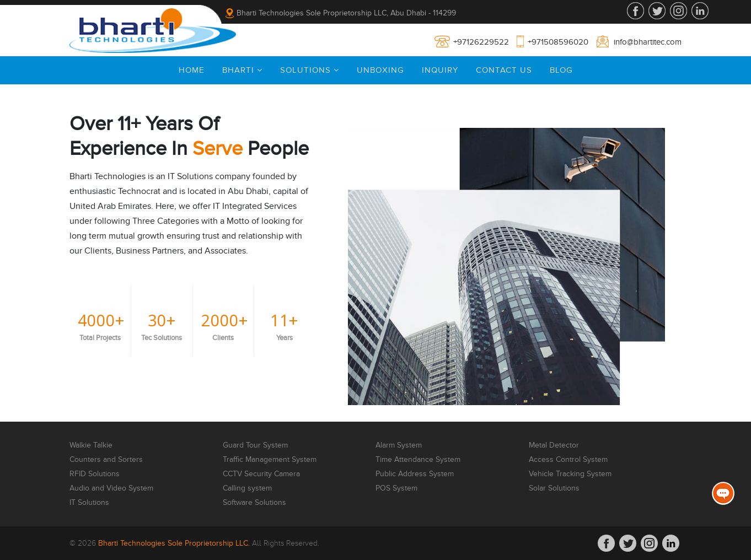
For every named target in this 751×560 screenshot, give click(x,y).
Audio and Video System (111, 488)
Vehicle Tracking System (570, 474)
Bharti (242, 70)
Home (192, 70)
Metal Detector (554, 445)
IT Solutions (89, 503)
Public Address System (415, 474)
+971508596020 (558, 42)
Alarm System (399, 445)
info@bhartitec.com (648, 42)
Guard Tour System (255, 445)
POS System (396, 488)
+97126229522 (481, 42)
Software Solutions (254, 503)
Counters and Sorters (106, 460)
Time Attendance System (418, 460)
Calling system (247, 488)
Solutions (310, 70)
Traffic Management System (270, 460)
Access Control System (568, 460)
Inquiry (440, 70)
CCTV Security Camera (261, 474)
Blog (561, 70)
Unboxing (380, 70)
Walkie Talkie (91, 445)
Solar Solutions (554, 488)
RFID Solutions (95, 474)
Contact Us (504, 70)
